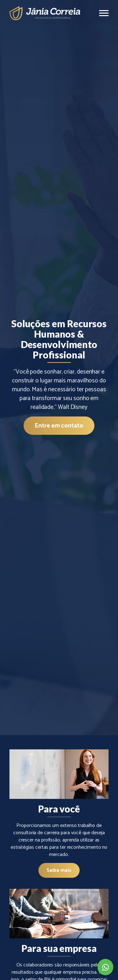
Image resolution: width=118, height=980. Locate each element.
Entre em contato (59, 426)
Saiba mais (59, 870)
